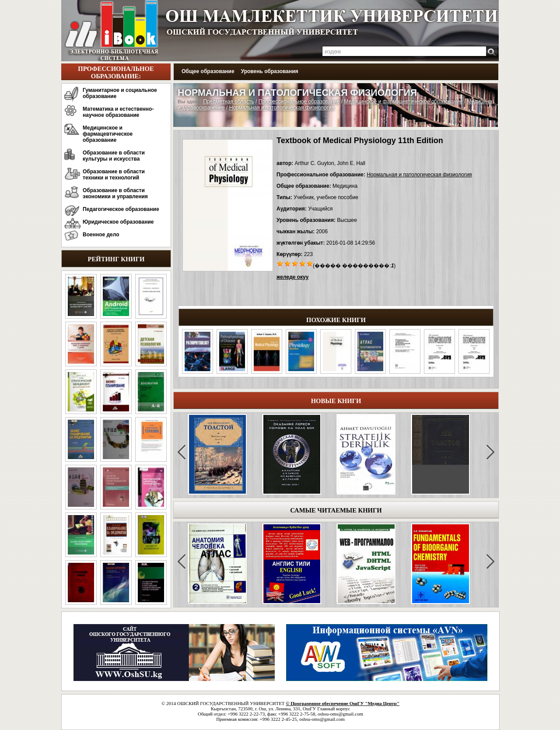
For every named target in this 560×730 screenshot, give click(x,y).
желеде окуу (292, 277)
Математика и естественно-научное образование (118, 112)
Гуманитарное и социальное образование (120, 93)
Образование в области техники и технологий (114, 175)
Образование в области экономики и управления (115, 193)
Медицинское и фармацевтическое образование (108, 134)
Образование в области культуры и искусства (114, 156)
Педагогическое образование (121, 209)
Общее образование (208, 71)
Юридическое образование (118, 222)
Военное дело (101, 235)
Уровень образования (270, 71)
